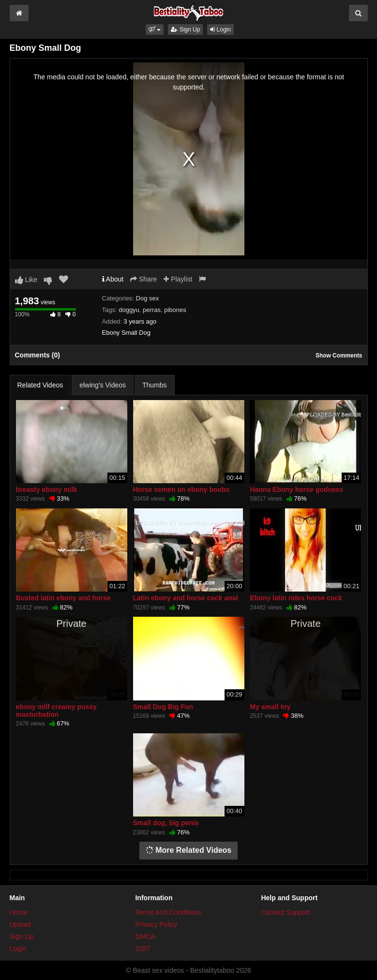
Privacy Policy (156, 924)
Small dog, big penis (166, 823)
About (113, 279)
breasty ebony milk (47, 490)
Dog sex (148, 298)
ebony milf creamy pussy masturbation (56, 711)
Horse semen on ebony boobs (181, 490)
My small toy (270, 707)
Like (26, 280)
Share (143, 279)
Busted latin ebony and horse (63, 598)
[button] (155, 30)
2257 (143, 949)
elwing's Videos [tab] (103, 385)
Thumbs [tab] (155, 385)
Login (220, 30)
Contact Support (285, 912)
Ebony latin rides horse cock (296, 598)
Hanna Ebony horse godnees (296, 490)
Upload (20, 924)
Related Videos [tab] (40, 385)
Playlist (178, 279)
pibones (175, 310)
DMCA (145, 936)
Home (19, 912)
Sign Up (185, 30)
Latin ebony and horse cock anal (186, 598)
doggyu (129, 310)
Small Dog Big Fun (163, 707)
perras (152, 310)
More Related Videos (189, 850)
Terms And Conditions (168, 912)
